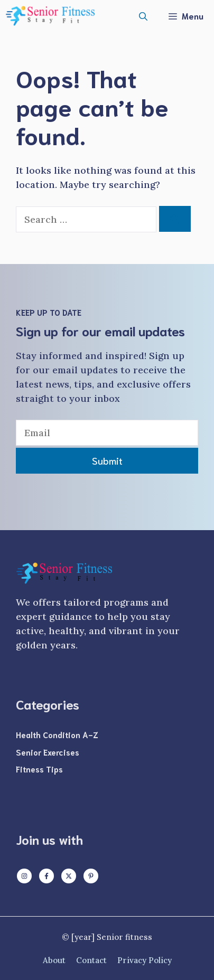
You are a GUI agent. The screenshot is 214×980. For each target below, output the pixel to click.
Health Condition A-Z (57, 734)
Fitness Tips (39, 769)
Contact (91, 960)
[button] (143, 16)
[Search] (175, 219)
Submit (107, 460)
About (54, 960)
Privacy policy (145, 960)
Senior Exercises (48, 752)
